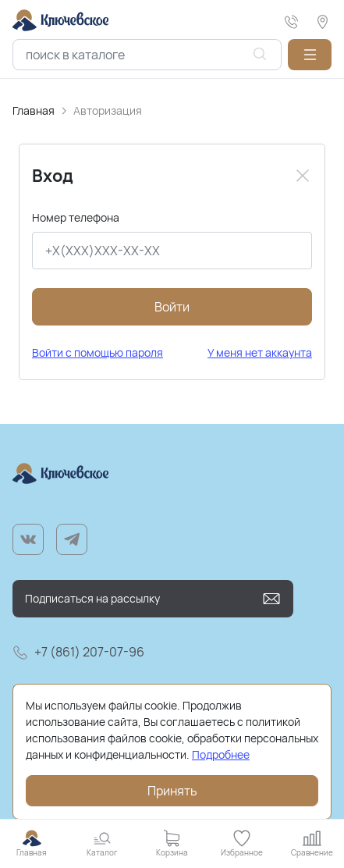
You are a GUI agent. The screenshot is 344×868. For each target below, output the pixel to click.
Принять (172, 791)
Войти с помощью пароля (98, 352)
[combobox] (147, 55)
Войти (172, 307)
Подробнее (221, 754)
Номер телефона (76, 217)
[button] (310, 55)
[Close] (303, 176)
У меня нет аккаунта (260, 352)
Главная (34, 110)
